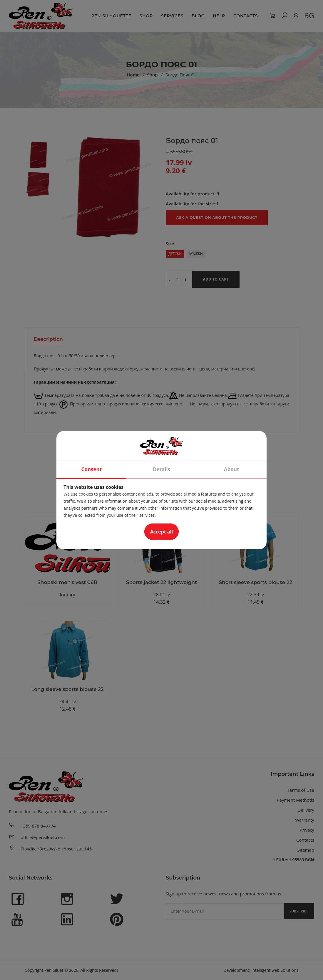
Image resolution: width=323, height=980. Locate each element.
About (232, 469)
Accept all (162, 532)
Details (161, 469)
